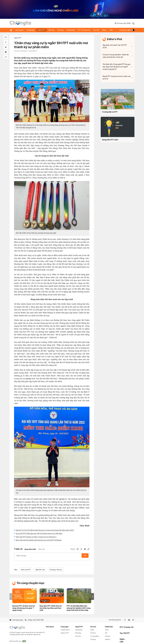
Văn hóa (52, 30)
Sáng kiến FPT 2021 (110, 140)
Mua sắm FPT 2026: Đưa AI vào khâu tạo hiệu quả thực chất (51, 606)
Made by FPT (65, 631)
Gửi (85, 556)
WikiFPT (108, 637)
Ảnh (106, 631)
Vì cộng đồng (94, 634)
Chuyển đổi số (65, 627)
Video (107, 627)
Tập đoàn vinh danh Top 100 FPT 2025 (118, 46)
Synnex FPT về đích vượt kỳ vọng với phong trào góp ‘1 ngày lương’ (24, 606)
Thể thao (61, 30)
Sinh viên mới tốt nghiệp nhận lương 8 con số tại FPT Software (39, 540)
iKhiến (92, 627)
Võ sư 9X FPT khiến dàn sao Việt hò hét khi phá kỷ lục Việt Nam (39, 533)
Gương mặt (79, 627)
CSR (113, 30)
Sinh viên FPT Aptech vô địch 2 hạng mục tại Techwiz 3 (36, 537)
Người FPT (42, 30)
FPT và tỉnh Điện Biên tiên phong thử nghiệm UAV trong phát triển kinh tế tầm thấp (79, 606)
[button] (93, 594)
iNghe (106, 30)
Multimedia (72, 30)
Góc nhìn (78, 634)
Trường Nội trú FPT (110, 112)
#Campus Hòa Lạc (56, 567)
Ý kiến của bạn (52, 556)
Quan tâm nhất (30, 549)
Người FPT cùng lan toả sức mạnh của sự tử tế (118, 77)
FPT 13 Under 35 (85, 30)
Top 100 (98, 30)
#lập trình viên (40, 567)
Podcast (108, 634)
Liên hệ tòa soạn (16, 618)
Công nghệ (31, 30)
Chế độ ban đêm (127, 30)
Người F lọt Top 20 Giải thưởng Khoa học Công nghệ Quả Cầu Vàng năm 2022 (45, 530)
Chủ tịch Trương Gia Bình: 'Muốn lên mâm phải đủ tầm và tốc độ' (118, 56)
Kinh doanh (20, 30)
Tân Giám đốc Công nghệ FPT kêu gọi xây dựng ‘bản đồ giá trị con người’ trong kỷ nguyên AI (118, 67)
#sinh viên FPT (26, 567)
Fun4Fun (93, 631)
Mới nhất (42, 549)
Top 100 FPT (125, 631)
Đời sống (78, 631)
